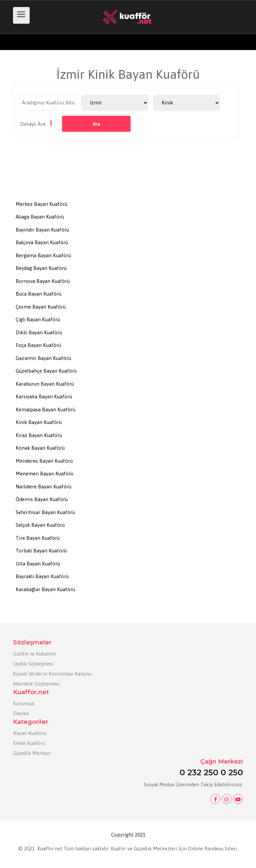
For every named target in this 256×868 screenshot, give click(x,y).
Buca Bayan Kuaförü (38, 294)
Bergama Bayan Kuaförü (43, 255)
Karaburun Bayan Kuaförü (45, 384)
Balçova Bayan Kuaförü (42, 242)
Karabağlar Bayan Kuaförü (45, 589)
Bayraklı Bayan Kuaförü (42, 576)
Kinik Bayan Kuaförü (39, 422)
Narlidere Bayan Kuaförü (43, 487)
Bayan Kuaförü (30, 733)
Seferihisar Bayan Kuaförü (45, 512)
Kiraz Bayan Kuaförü (39, 435)
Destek (21, 713)
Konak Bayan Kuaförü (40, 448)
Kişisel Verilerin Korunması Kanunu (52, 674)
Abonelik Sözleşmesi (36, 684)
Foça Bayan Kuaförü (38, 345)
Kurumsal (24, 703)
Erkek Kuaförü (29, 743)
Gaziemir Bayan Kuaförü (43, 358)
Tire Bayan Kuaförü (38, 538)
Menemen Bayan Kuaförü (44, 474)
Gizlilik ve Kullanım (34, 654)
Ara (96, 124)
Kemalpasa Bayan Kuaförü (45, 409)
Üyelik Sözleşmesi (33, 664)
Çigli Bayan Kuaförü (38, 319)
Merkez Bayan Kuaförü (41, 204)
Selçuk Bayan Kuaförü (40, 525)
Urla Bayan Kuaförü (38, 564)
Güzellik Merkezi (32, 753)
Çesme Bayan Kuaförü (41, 307)
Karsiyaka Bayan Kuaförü (44, 396)
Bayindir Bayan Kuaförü (42, 230)
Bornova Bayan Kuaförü (43, 281)
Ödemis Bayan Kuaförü (42, 499)
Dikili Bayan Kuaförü (39, 332)
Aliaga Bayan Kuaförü (40, 217)
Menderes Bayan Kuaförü (44, 461)
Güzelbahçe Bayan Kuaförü (46, 371)
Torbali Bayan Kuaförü (41, 551)
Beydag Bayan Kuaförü (41, 268)
